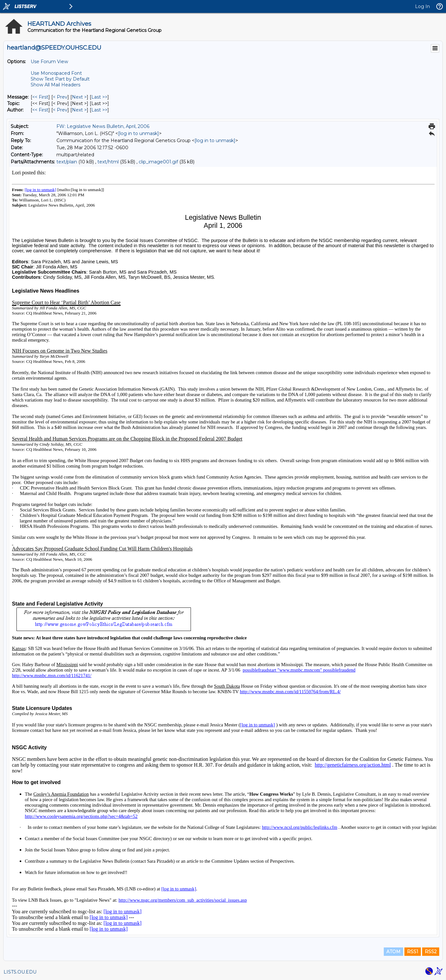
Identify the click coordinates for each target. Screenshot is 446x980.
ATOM (393, 952)
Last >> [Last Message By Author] (99, 110)
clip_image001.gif (158, 162)
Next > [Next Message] (79, 97)
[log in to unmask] (139, 133)
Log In (422, 6)
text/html (108, 162)
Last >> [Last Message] (99, 97)
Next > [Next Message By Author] (79, 110)
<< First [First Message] (40, 97)
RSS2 (431, 952)
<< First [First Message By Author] (40, 110)
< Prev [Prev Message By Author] (60, 110)
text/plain (67, 162)
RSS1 (413, 952)
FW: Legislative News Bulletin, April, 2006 (103, 126)
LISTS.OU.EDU (20, 972)
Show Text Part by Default (60, 79)
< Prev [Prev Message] (60, 97)
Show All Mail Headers (55, 85)
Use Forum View (49, 62)
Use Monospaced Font (56, 73)
